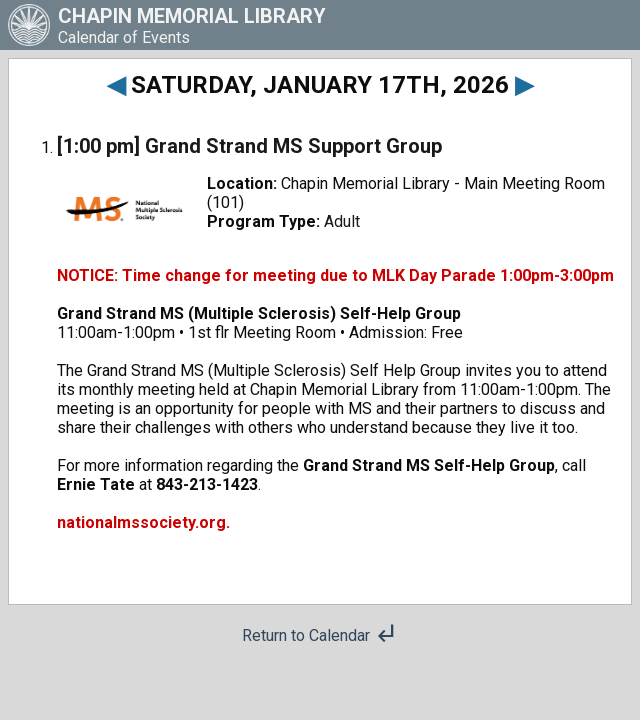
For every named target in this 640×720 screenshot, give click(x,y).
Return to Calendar (320, 635)
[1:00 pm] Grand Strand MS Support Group (249, 146)
